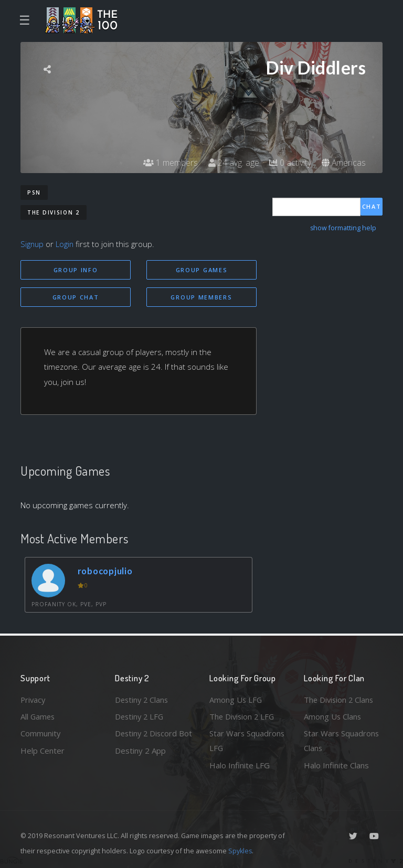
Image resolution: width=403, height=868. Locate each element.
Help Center (43, 750)
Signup (33, 244)
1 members (169, 163)
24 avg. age (233, 163)
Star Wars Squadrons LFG (247, 741)
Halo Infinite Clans (336, 765)
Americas (343, 163)
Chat (372, 206)
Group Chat (76, 297)
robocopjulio (105, 571)
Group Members (201, 297)
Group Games (202, 270)
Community (41, 733)
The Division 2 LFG (243, 716)
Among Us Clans (333, 716)
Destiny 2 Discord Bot (147, 741)
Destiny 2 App (140, 765)
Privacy (34, 699)
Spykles (241, 851)
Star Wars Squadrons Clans (342, 741)
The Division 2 (54, 212)
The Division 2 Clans (340, 699)
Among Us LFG (236, 699)
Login (66, 244)
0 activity (290, 163)
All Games (38, 716)
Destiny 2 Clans (143, 699)
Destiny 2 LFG (140, 716)
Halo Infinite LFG (240, 765)
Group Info (76, 270)
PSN (34, 192)
